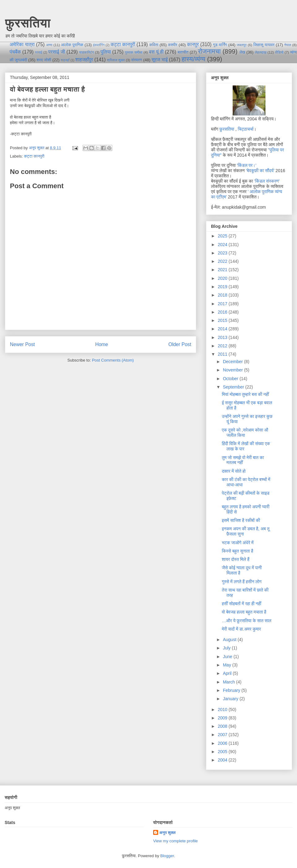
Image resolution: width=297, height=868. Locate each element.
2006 (223, 743)
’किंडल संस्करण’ (267, 181)
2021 (223, 270)
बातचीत (183, 52)
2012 (223, 346)
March (229, 682)
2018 (223, 295)
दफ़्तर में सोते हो (234, 471)
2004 (223, 760)
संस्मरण (137, 60)
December (233, 362)
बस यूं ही (156, 52)
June (228, 657)
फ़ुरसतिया (227, 129)
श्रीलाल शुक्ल (116, 60)
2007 (223, 735)
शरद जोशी (44, 60)
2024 (223, 245)
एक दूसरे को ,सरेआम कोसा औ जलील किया (245, 433)
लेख (242, 52)
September (234, 387)
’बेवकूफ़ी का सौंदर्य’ (260, 171)
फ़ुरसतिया (28, 23)
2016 (223, 312)
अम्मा (49, 45)
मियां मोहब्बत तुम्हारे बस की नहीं (245, 394)
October (231, 379)
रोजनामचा (209, 51)
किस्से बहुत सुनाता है (237, 551)
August (230, 640)
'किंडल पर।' (247, 165)
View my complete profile (175, 841)
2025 (223, 236)
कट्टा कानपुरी (123, 44)
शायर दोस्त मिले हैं (236, 559)
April (228, 673)
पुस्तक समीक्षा (134, 52)
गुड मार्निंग (220, 45)
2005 (223, 752)
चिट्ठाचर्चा (246, 129)
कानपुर (193, 44)
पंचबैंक (15, 52)
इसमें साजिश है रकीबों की (241, 520)
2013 (223, 337)
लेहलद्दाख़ (260, 52)
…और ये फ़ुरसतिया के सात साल (247, 621)
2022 (223, 261)
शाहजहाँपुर (84, 60)
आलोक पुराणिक (72, 45)
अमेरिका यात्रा (22, 44)
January (231, 699)
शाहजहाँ (65, 60)
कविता (154, 45)
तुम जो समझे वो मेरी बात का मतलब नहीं (243, 460)
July (227, 648)
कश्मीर (173, 45)
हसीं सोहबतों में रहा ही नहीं (241, 604)
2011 (223, 354)
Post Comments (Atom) (113, 360)
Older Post (180, 344)
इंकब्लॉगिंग (99, 45)
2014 (223, 329)
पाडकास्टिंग (87, 52)
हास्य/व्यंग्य (194, 59)
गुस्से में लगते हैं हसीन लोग (242, 582)
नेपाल (288, 45)
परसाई (39, 52)
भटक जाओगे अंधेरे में (238, 543)
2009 (223, 718)
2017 (223, 304)
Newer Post (22, 344)
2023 (223, 253)
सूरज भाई (160, 60)
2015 (223, 320)
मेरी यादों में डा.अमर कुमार (241, 629)
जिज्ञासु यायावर (264, 45)
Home (102, 344)
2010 (223, 710)
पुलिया (106, 52)
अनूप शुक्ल (168, 833)
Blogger (167, 856)
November (233, 370)
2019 (223, 287)
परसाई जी (57, 52)
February (232, 690)
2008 (223, 726)
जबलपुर (242, 45)
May (227, 665)
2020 (223, 278)
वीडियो (279, 52)
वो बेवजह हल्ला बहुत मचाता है (244, 612)
